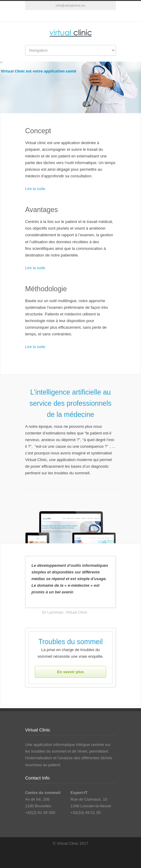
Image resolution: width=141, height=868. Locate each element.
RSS (70, 16)
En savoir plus (71, 672)
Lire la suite (35, 189)
